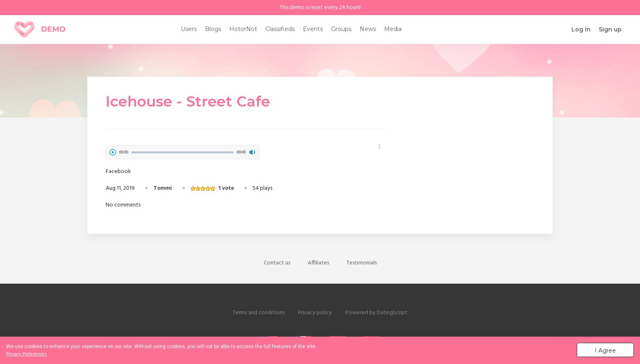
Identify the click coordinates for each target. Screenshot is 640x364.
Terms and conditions (259, 313)
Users (189, 29)
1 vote (226, 188)
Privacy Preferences (27, 354)
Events (313, 29)
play (113, 152)
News (368, 29)
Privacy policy (315, 313)
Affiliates (318, 263)
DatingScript (392, 313)
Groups (341, 29)
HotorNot (243, 29)
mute (252, 152)
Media (393, 29)
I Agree (605, 351)
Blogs (213, 29)
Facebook (118, 172)
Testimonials (362, 263)
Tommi (163, 188)
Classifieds (280, 29)
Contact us (277, 263)
